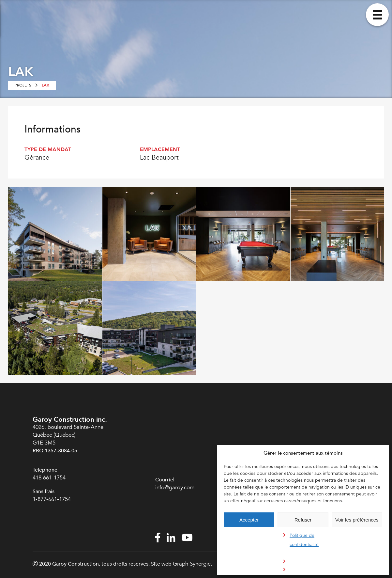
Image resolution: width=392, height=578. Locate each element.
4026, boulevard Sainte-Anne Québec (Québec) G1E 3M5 (68, 435)
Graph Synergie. (193, 564)
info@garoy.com (175, 487)
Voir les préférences (357, 520)
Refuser (303, 520)
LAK (45, 85)
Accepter (249, 520)
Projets (23, 85)
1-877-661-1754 (53, 499)
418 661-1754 (49, 478)
